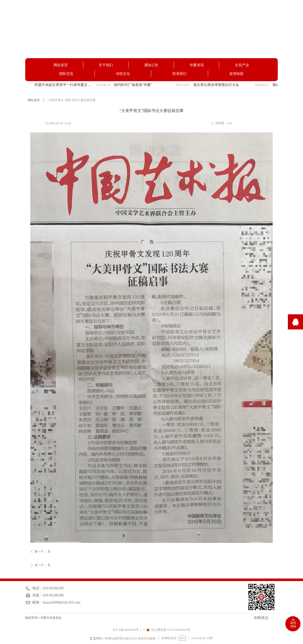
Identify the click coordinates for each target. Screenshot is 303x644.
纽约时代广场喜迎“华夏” (133, 85)
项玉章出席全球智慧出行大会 (216, 85)
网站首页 (34, 100)
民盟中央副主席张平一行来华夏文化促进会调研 (64, 85)
